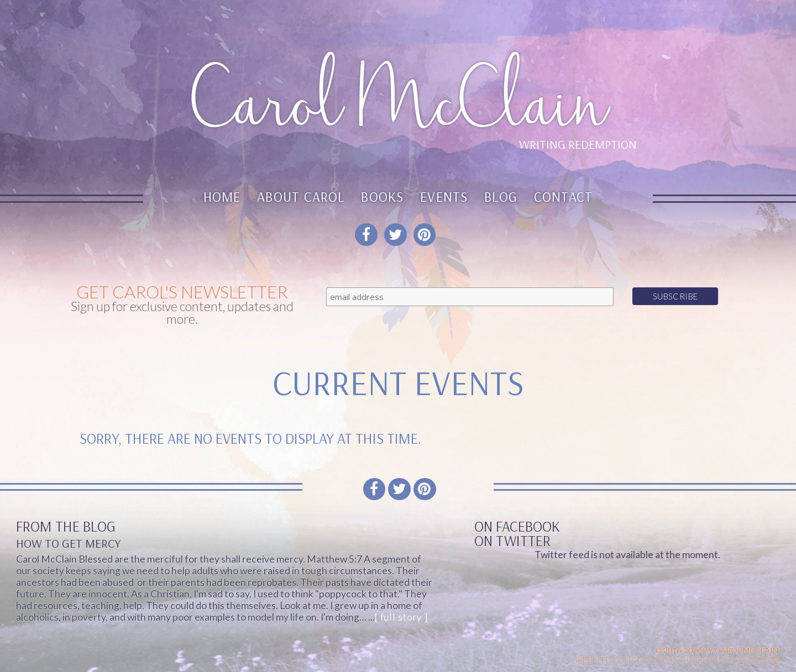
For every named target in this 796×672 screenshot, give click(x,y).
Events (444, 196)
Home (222, 196)
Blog (501, 196)
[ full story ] (401, 617)
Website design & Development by (678, 660)
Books (382, 196)
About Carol (301, 196)
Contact (564, 196)
